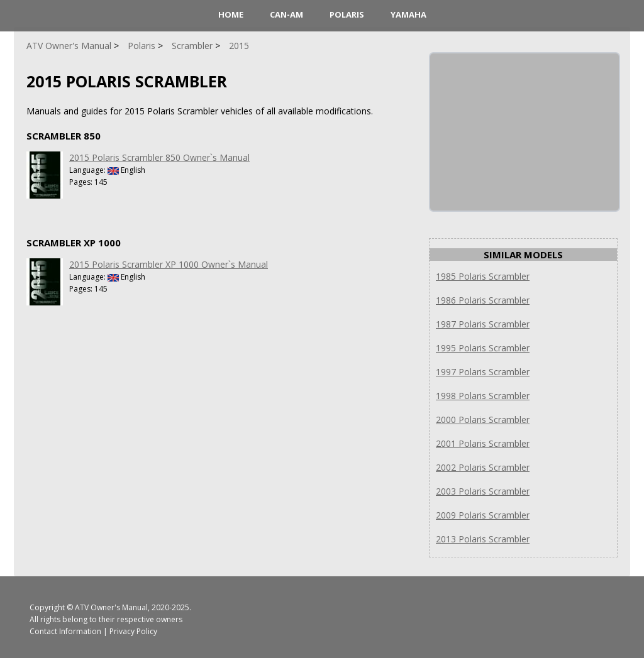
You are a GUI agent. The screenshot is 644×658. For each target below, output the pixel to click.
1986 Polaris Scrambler (483, 300)
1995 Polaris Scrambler (483, 348)
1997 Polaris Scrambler (483, 372)
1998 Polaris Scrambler (483, 396)
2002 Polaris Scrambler (483, 467)
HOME (231, 14)
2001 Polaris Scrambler (483, 443)
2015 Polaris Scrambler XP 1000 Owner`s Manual (169, 264)
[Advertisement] (525, 132)
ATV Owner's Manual (111, 607)
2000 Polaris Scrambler (483, 419)
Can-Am (286, 14)
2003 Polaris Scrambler (483, 491)
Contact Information (65, 631)
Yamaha (408, 14)
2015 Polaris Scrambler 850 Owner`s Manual (159, 157)
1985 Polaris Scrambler (483, 276)
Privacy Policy (133, 631)
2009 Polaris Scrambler (483, 515)
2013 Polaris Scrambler (483, 539)
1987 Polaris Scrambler (483, 324)
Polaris (347, 14)
